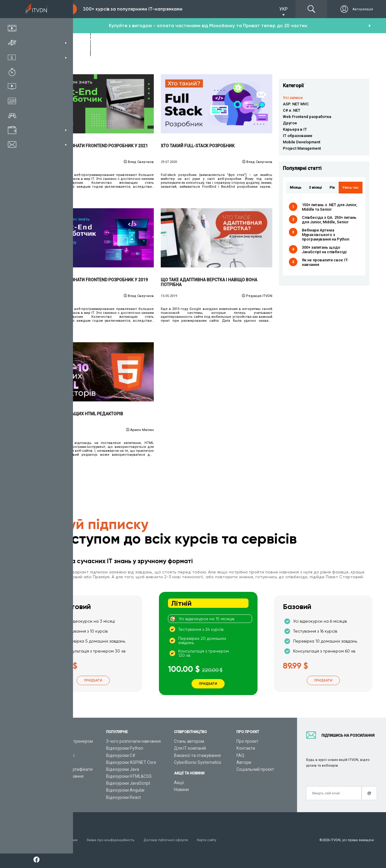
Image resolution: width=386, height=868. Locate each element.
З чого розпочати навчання (133, 741)
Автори (244, 762)
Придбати (93, 680)
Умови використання (60, 840)
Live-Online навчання (63, 776)
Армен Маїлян (142, 430)
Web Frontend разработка (307, 117)
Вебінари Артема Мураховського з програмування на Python (326, 235)
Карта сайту (207, 840)
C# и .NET (292, 110)
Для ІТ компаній (190, 748)
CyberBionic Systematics (198, 762)
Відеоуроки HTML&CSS (129, 776)
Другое (290, 123)
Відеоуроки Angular (125, 790)
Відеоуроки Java (123, 769)
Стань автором (189, 741)
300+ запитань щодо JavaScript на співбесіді (324, 250)
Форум (49, 797)
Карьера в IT (295, 129)
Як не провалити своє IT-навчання (325, 262)
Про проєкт (247, 741)
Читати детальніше (98, 104)
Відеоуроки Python (125, 748)
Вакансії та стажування (197, 755)
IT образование (298, 136)
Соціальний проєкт (255, 769)
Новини (181, 790)
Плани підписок (58, 762)
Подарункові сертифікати (67, 769)
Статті (48, 790)
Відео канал (54, 783)
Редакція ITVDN (259, 296)
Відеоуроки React (123, 797)
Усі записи (293, 98)
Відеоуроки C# (121, 755)
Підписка (58, 9)
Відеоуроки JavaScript (128, 783)
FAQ (240, 755)
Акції (179, 783)
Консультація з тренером (68, 741)
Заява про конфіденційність (111, 840)
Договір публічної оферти (166, 840)
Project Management (302, 148)
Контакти (246, 748)
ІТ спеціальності (58, 755)
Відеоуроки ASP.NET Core (131, 762)
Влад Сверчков (141, 162)
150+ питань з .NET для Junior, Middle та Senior (329, 207)
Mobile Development (302, 142)
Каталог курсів (57, 748)
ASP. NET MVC (296, 104)
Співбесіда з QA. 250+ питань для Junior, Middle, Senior (329, 220)
